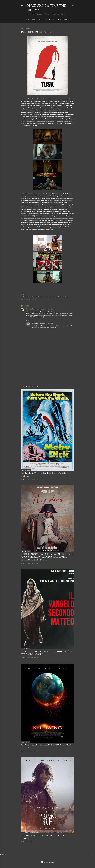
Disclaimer (31, 19)
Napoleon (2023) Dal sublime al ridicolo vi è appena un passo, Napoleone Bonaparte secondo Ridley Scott (47, 557)
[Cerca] (73, 5)
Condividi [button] (23, 294)
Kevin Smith (24, 299)
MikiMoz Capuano (32, 309)
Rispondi (29, 333)
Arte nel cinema (62, 19)
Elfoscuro (35, 323)
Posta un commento (33, 479)
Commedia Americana (38, 297)
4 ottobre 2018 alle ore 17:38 (46, 323)
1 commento (31, 842)
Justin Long (65, 297)
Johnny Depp (58, 297)
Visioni (52, 19)
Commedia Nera (49, 297)
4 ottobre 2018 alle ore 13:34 (46, 309)
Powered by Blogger (47, 862)
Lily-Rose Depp (32, 299)
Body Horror (28, 297)
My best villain (42, 19)
